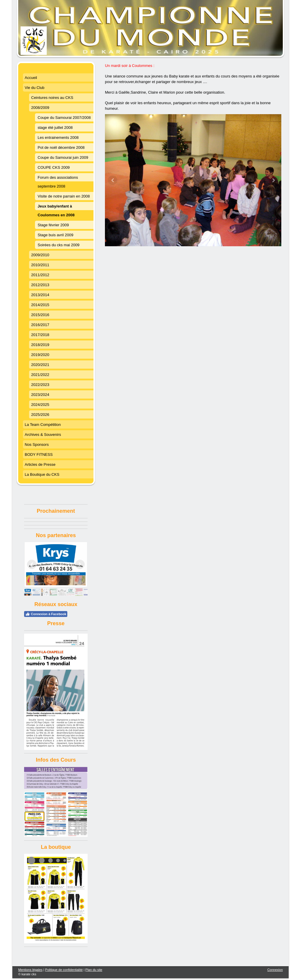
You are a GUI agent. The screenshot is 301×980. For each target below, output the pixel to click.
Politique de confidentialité (64, 970)
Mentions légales (30, 970)
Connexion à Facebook (46, 614)
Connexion (275, 970)
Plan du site (94, 970)
